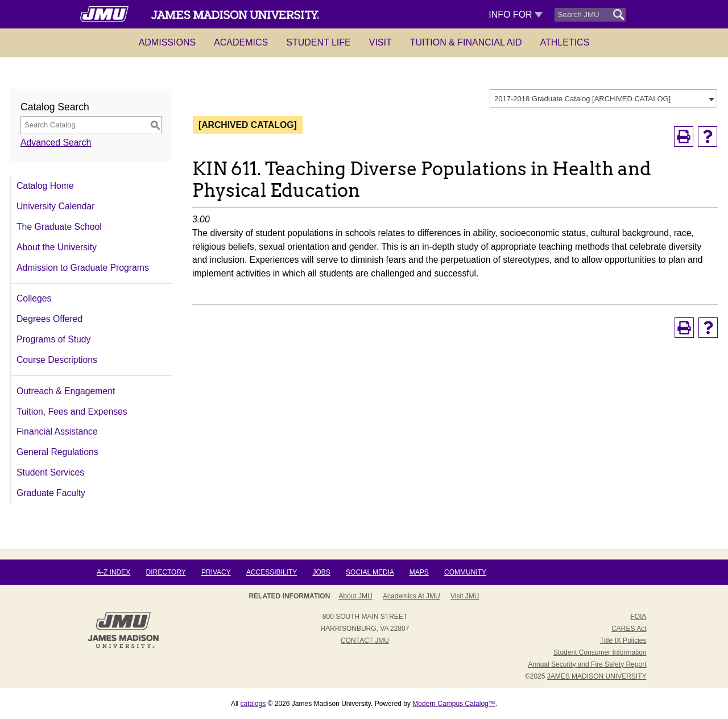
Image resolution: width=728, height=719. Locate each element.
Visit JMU (465, 596)
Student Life (318, 42)
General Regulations (57, 452)
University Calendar (55, 206)
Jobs (321, 572)
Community (465, 572)
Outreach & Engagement (66, 391)
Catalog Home (45, 186)
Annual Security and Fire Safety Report (587, 664)
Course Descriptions (57, 360)
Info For (516, 15)
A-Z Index (113, 572)
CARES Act (629, 629)
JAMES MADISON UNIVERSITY (597, 676)
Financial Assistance (57, 431)
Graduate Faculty (51, 493)
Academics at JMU (411, 596)
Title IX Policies (623, 641)
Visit (380, 42)
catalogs (253, 704)
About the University (57, 247)
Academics (241, 42)
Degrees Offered (49, 319)
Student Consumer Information (600, 652)
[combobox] (603, 98)
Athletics (565, 42)
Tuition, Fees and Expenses (72, 412)
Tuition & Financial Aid (466, 42)
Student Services (50, 472)
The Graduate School (59, 227)
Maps (419, 572)
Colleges (34, 298)
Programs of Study (53, 339)
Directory (166, 572)
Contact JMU (365, 641)
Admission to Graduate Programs (83, 268)
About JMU (355, 596)
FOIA (638, 617)
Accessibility (272, 572)
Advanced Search (56, 142)
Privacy (216, 572)
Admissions (167, 42)
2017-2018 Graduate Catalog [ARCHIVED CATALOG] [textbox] (582, 99)
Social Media (370, 572)
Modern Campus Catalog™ (454, 704)
